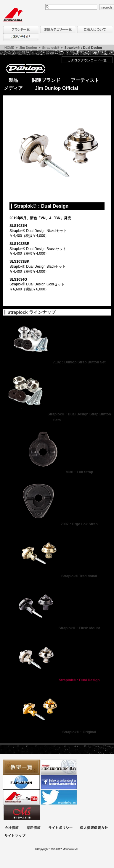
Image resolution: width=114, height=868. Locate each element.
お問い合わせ (21, 37)
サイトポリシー (60, 828)
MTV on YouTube (21, 797)
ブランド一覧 (21, 29)
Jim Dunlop (28, 48)
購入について (95, 29)
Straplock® (51, 48)
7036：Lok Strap (57, 472)
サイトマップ (15, 836)
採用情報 (33, 828)
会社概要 (12, 828)
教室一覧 (21, 767)
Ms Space (21, 812)
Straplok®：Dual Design (57, 680)
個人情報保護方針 (94, 828)
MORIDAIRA (13, 15)
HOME (9, 48)
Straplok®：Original (57, 732)
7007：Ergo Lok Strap (57, 524)
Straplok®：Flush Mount (57, 628)
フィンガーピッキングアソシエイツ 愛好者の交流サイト (59, 767)
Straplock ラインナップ (32, 312)
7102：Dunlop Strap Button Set (57, 362)
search (107, 7)
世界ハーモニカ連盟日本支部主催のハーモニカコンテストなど (21, 782)
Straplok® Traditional (57, 576)
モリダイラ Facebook (59, 782)
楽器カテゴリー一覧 (58, 29)
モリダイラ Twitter (59, 797)
